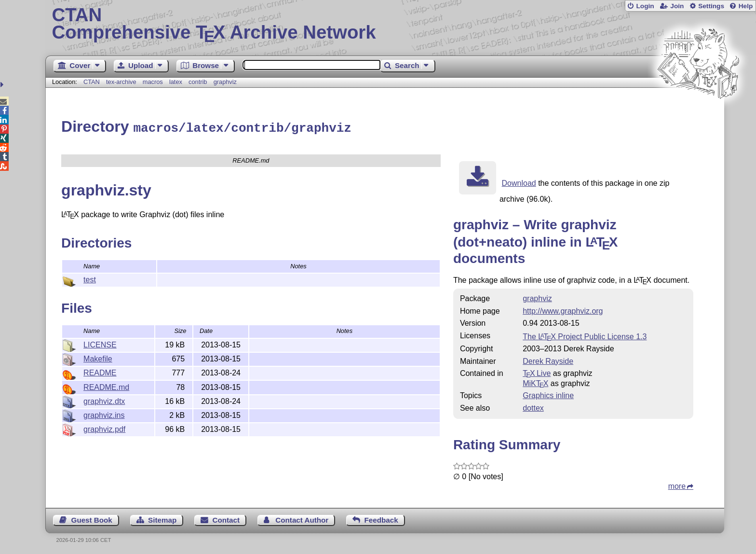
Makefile (98, 357)
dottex (533, 407)
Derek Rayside (548, 360)
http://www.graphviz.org (563, 310)
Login (645, 6)
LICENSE (100, 343)
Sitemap (162, 519)
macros (153, 82)
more (677, 485)
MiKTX (535, 382)
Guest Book (92, 519)
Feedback (381, 519)
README (100, 371)
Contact (226, 519)
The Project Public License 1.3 (585, 335)
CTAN (92, 82)
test (90, 278)
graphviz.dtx (104, 400)
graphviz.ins (104, 414)
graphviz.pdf (104, 428)
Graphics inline (548, 394)
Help (746, 6)
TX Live (537, 372)
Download (519, 182)
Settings (711, 6)
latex (176, 82)
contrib (198, 82)
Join (677, 6)
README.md (106, 386)
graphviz (225, 82)
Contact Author (302, 519)
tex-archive (121, 82)
